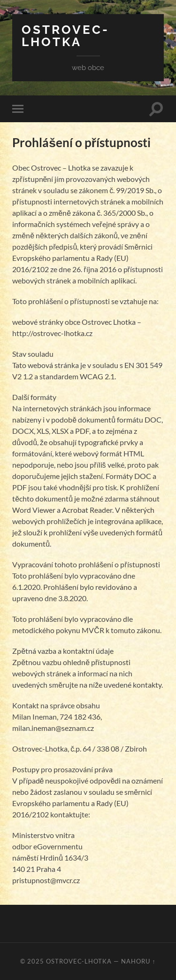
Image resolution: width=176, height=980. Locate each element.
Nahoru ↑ (138, 961)
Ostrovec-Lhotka (65, 35)
